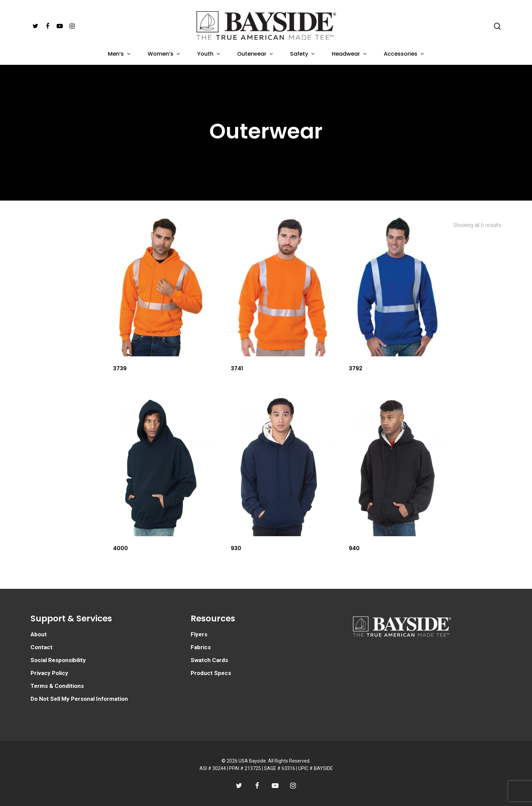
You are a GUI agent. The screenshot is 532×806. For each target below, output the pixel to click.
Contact (42, 647)
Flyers (199, 634)
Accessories (404, 54)
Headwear (349, 54)
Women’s (164, 54)
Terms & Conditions (57, 686)
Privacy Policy (49, 673)
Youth (208, 54)
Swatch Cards (209, 660)
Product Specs (211, 673)
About (39, 634)
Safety (302, 54)
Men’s (119, 54)
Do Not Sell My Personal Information (79, 699)
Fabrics (201, 647)
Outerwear (255, 54)
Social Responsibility (58, 660)
